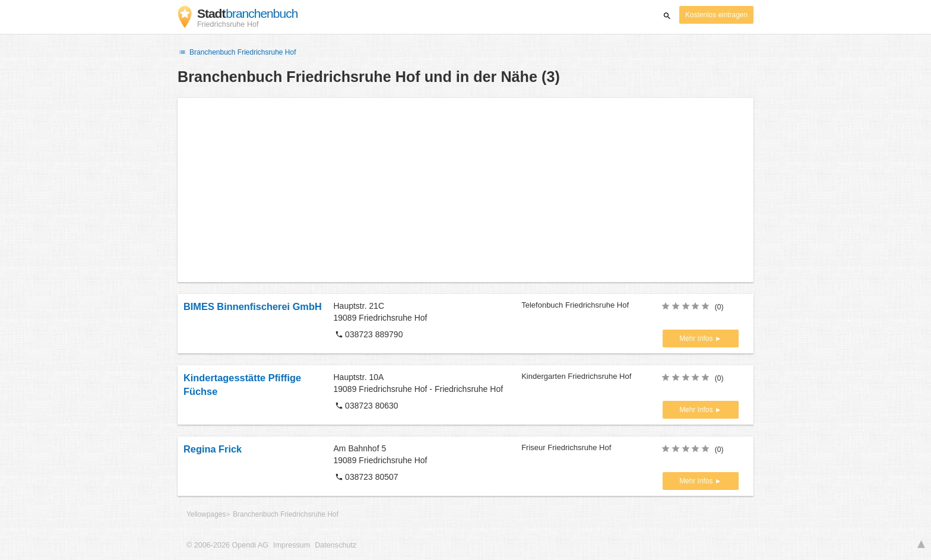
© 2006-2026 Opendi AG (227, 545)
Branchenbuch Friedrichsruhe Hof (237, 52)
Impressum (292, 545)
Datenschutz (335, 545)
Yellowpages (206, 514)
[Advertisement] (465, 190)
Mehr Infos (697, 338)
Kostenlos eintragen (716, 15)
